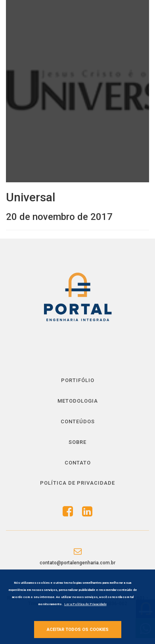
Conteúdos (78, 421)
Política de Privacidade (77, 483)
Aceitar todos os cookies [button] (78, 630)
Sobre (77, 442)
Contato (78, 463)
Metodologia (78, 401)
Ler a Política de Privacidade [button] (85, 604)
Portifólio (78, 380)
